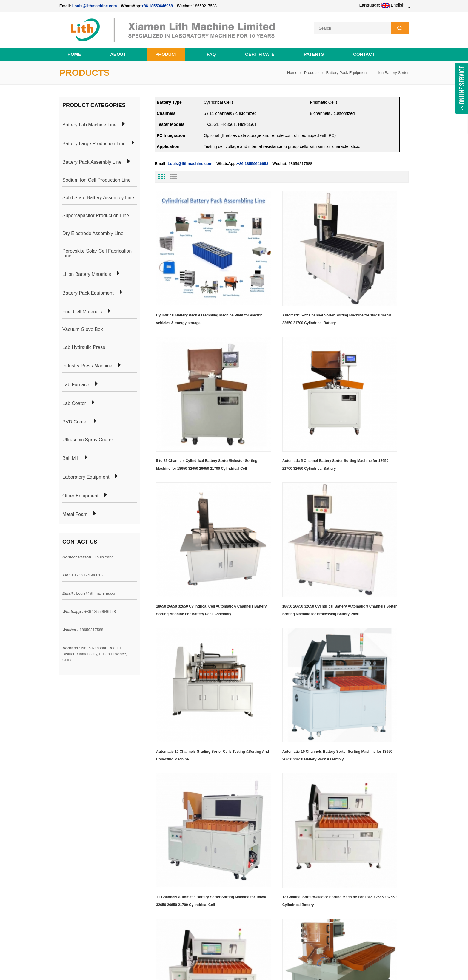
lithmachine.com (192, 968)
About (118, 53)
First (164, 740)
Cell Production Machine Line (315, 968)
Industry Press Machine (87, 364)
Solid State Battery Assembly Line (98, 196)
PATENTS (314, 53)
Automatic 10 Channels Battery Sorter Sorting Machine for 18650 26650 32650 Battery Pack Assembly (277, 494)
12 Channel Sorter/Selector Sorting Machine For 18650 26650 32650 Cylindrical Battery (193, 599)
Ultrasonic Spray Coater (88, 438)
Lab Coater (74, 402)
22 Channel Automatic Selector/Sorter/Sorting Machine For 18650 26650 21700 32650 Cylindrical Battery (367, 600)
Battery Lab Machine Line (89, 123)
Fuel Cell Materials (82, 310)
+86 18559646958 (157, 6)
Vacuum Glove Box (83, 328)
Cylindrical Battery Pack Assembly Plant (166, 796)
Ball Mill (71, 457)
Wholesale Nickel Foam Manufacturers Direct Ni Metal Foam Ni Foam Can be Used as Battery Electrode (269, 913)
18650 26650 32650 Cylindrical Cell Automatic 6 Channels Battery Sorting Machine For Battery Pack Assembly (276, 387)
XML (64, 849)
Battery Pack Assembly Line (92, 161)
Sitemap (67, 839)
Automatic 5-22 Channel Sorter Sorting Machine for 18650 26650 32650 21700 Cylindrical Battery (277, 280)
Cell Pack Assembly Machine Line (260, 968)
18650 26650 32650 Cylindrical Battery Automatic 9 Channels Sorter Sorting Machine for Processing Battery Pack (364, 387)
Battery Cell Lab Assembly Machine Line (375, 968)
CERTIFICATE (260, 53)
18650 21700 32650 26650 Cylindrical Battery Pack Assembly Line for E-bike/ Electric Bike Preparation (270, 802)
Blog (64, 828)
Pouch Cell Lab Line (148, 817)
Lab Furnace (76, 383)
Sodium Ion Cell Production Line (97, 178)
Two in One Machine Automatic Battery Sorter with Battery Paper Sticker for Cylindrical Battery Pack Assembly (189, 707)
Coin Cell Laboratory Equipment (159, 828)
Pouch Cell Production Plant (155, 806)
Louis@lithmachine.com (97, 592)
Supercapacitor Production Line (96, 214)
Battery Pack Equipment (347, 71)
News (65, 817)
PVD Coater (75, 421)
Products (312, 71)
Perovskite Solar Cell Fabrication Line (97, 252)
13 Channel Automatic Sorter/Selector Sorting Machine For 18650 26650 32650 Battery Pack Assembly (277, 600)
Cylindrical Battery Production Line (161, 839)
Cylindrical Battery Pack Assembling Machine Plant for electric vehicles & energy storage (194, 280)
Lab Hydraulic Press (84, 346)
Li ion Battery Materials (87, 273)
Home (74, 53)
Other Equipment (80, 494)
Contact (364, 53)
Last (183, 740)
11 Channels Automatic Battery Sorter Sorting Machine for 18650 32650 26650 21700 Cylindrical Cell (365, 494)
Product (166, 53)
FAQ (211, 53)
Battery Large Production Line (94, 142)
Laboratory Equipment (86, 475)
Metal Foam (75, 513)
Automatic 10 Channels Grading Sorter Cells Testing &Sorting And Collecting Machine (194, 493)
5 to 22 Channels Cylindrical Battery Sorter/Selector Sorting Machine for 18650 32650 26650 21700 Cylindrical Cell (367, 280)
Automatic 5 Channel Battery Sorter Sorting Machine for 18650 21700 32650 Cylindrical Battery (193, 387)
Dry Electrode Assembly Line (93, 232)
